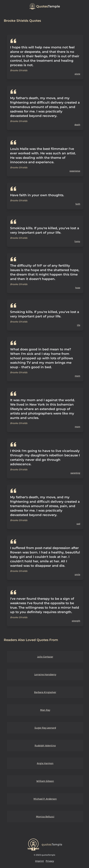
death (77, 125)
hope (78, 288)
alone (77, 74)
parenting (75, 473)
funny (77, 241)
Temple (48, 6)
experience (75, 171)
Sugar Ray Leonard (45, 728)
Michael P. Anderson (45, 799)
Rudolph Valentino (45, 745)
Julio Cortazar (45, 657)
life (79, 325)
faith (78, 204)
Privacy (50, 861)
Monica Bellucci (45, 817)
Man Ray (45, 710)
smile (77, 574)
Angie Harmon (45, 763)
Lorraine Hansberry (45, 674)
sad (78, 524)
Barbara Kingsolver (45, 692)
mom (77, 376)
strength (76, 621)
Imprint (39, 861)
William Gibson (45, 781)
